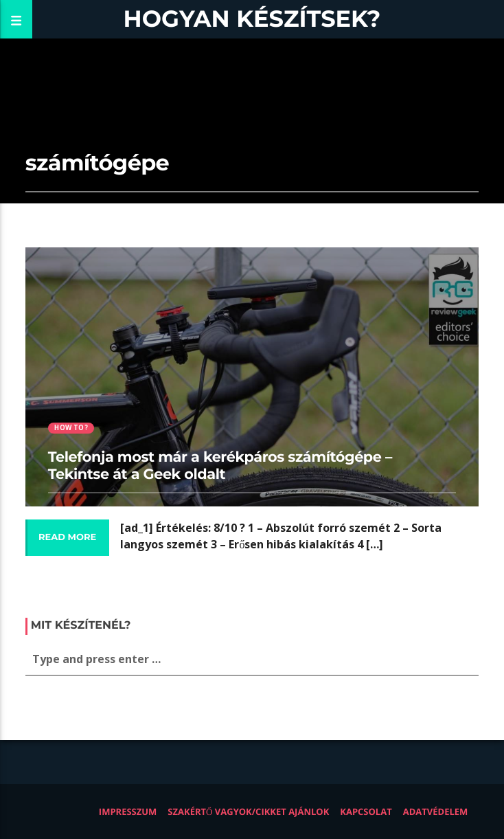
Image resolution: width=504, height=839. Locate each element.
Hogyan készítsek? (252, 19)
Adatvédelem (436, 812)
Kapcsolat (366, 812)
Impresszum (128, 812)
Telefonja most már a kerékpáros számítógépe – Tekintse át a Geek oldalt (220, 466)
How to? (71, 428)
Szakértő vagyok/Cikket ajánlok (248, 812)
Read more (67, 537)
